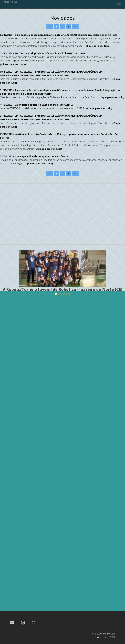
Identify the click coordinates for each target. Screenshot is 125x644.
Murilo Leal (10, 2)
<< (50, 27)
